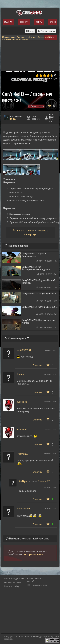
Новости (24, 22)
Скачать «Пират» (25, 231)
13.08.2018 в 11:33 (50, 509)
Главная (8, 22)
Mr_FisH (14, 119)
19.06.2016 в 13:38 (50, 402)
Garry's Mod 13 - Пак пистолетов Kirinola (38, 322)
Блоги (53, 22)
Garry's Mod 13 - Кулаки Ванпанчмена (34, 255)
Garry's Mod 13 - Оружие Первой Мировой (38, 282)
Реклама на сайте (13, 582)
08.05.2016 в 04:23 (50, 374)
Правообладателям (14, 579)
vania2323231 (24, 350)
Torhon (20, 375)
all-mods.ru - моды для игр (34, 637)
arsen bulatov (24, 509)
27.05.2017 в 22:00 (50, 488)
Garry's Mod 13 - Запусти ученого (39, 294)
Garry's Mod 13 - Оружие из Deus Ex (40, 307)
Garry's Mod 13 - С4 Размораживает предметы (36, 268)
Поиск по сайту (12, 586)
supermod (22, 402)
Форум (39, 22)
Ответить (38, 365)
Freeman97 (22, 454)
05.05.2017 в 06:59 (50, 454)
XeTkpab (24, 481)
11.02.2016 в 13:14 (50, 350)
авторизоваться (33, 554)
